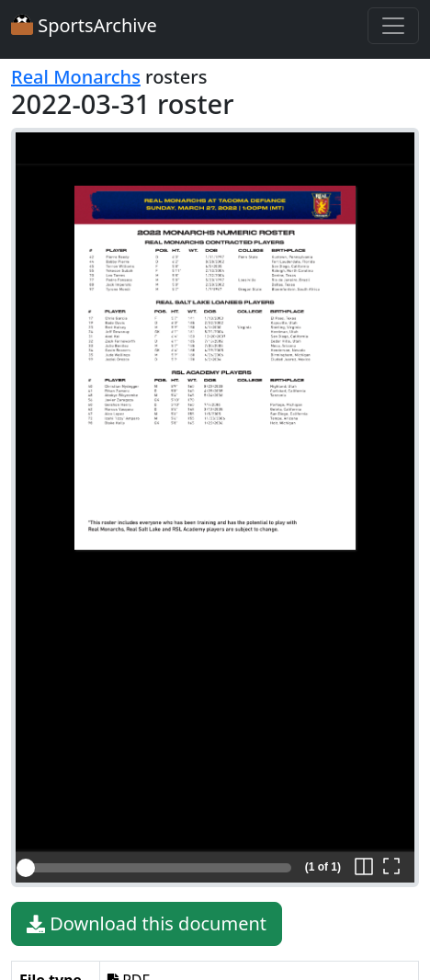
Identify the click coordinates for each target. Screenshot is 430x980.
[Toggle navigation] (393, 26)
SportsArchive (84, 25)
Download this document (147, 924)
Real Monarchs (76, 77)
